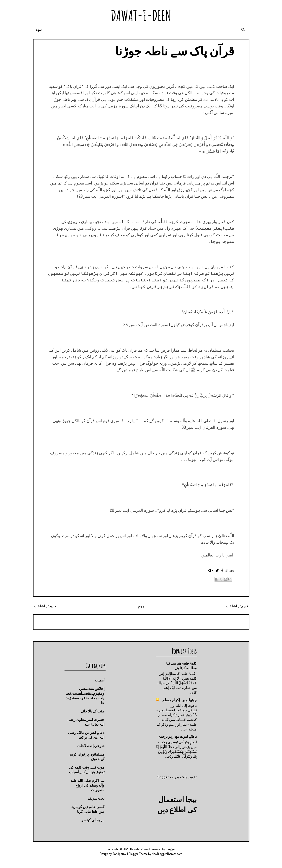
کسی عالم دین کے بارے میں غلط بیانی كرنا (88, 809)
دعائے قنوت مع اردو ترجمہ (177, 736)
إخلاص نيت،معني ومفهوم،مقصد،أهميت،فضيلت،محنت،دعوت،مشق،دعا (85, 696)
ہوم (39, 29)
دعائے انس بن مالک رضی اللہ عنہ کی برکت (86, 735)
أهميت (100, 680)
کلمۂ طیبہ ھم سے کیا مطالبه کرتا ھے (181, 666)
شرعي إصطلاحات (91, 746)
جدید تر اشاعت (45, 606)
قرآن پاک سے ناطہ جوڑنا (175, 51)
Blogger (163, 777)
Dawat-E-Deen (141, 15)
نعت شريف (96, 798)
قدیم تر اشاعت (237, 606)
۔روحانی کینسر (93, 820)
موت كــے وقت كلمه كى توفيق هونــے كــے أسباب (87, 770)
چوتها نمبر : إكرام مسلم (180, 700)
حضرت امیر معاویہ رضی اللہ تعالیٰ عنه (86, 722)
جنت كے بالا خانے (93, 711)
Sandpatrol (119, 854)
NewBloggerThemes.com (167, 854)
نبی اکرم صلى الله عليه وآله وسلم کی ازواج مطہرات (87, 785)
